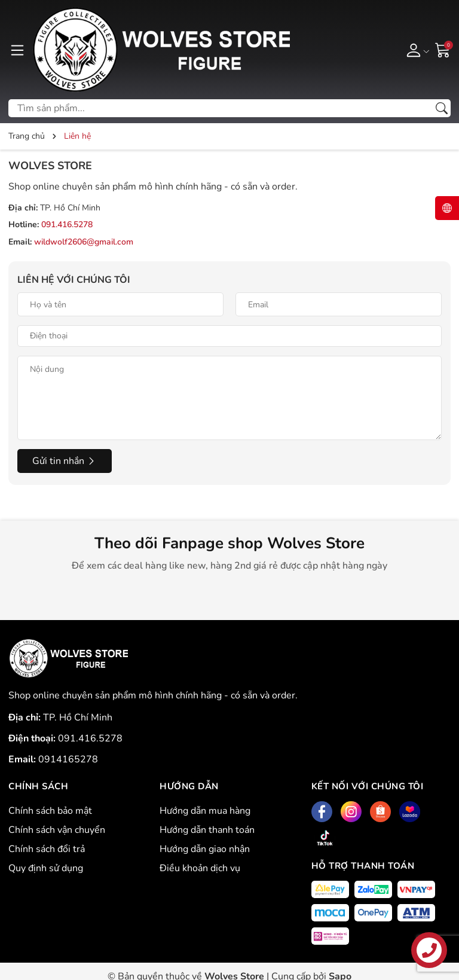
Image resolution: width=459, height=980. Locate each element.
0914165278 (68, 759)
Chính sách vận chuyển (57, 830)
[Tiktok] (325, 838)
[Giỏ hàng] (443, 49)
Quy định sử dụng (46, 868)
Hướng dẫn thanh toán (207, 830)
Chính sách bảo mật (50, 811)
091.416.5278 (67, 225)
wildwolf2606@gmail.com (84, 242)
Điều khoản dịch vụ (200, 868)
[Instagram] (351, 812)
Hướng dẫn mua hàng (205, 811)
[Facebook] (322, 812)
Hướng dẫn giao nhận (205, 849)
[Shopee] (380, 812)
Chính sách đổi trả (47, 849)
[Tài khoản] (416, 50)
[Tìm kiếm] (442, 108)
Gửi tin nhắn (65, 461)
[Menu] (17, 50)
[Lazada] (410, 812)
